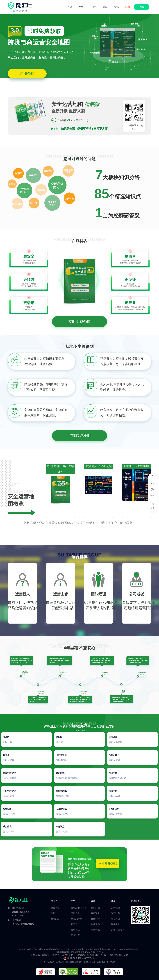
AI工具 (74, 924)
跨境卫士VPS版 (79, 908)
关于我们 (115, 908)
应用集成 (55, 919)
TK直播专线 (77, 919)
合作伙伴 (95, 919)
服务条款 (115, 924)
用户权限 (111, 962)
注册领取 (27, 73)
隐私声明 (115, 919)
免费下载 (55, 908)
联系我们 (115, 913)
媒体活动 (95, 924)
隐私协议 (101, 962)
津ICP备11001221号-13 (62, 955)
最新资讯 (95, 930)
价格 (53, 913)
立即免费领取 (79, 322)
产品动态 (75, 935)
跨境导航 (75, 930)
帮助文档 (95, 908)
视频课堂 (95, 913)
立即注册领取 (108, 864)
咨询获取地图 (79, 436)
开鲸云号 (75, 913)
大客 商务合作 (118, 930)
